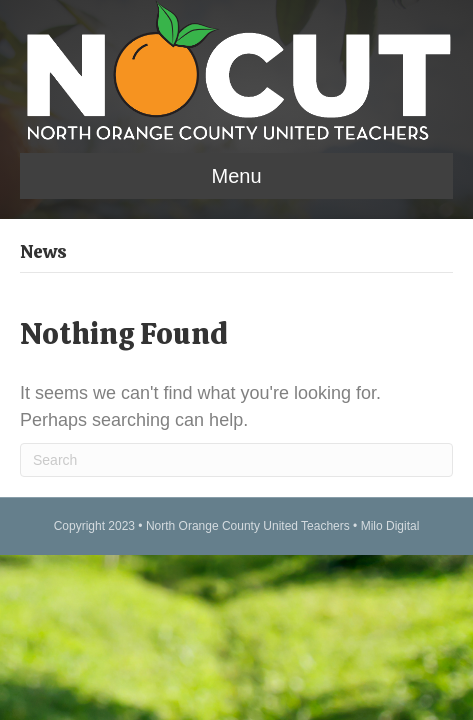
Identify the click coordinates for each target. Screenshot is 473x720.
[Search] (236, 460)
